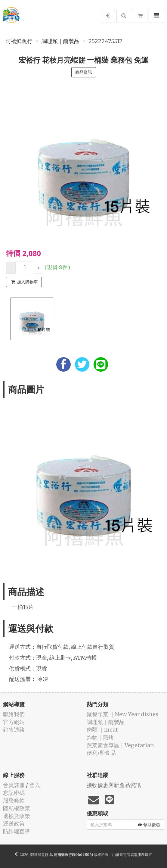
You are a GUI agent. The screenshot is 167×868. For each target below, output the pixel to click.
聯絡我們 (14, 714)
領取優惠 (149, 825)
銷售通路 (14, 730)
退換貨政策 (17, 816)
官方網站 (14, 722)
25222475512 (105, 41)
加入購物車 (25, 282)
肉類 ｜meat (102, 730)
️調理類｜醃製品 (60, 41)
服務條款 (14, 800)
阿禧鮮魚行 (19, 41)
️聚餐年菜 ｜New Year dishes (122, 714)
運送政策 (14, 824)
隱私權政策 (17, 808)
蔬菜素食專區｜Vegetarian (120, 745)
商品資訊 (84, 72)
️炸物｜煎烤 (100, 737)
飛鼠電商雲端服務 (130, 855)
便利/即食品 (101, 753)
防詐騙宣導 (17, 831)
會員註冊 (14, 785)
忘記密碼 (14, 793)
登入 (35, 785)
